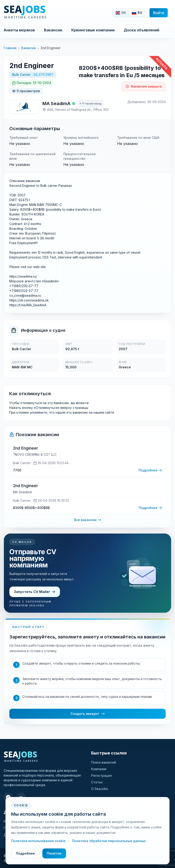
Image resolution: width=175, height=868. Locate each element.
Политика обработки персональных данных (109, 841)
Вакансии (53, 30)
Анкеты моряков (19, 30)
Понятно (54, 853)
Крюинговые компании (93, 30)
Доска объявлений (142, 30)
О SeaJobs (100, 789)
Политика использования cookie (39, 841)
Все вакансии (88, 520)
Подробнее (25, 853)
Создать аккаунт (88, 714)
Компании (99, 769)
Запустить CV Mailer (35, 592)
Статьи (97, 782)
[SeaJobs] (40, 13)
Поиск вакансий (104, 762)
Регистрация (101, 776)
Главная (10, 48)
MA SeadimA (56, 104)
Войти (159, 13)
